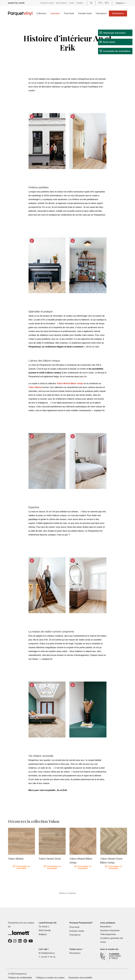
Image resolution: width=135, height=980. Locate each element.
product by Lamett (16, 3)
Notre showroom (61, 3)
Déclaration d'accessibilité (80, 978)
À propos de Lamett (47, 3)
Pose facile (69, 13)
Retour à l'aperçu (67, 893)
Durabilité (80, 3)
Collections (41, 13)
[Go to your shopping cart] (107, 3)
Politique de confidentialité (20, 978)
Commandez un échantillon (21, 867)
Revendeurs (106, 927)
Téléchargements (108, 934)
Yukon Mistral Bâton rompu (70, 383)
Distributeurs (118, 13)
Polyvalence (101, 13)
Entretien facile (85, 13)
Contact (72, 3)
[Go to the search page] (91, 3)
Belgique (121, 3)
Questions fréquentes (110, 930)
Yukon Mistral (35, 387)
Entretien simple (77, 931)
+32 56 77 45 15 (48, 957)
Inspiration (55, 13)
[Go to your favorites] (101, 3)
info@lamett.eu (48, 953)
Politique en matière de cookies (50, 978)
